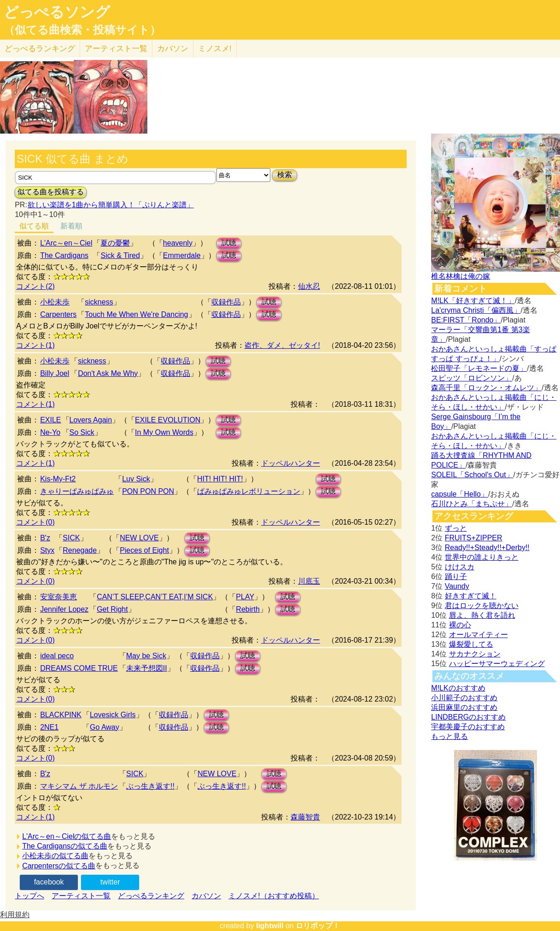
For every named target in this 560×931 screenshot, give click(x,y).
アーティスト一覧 (81, 896)
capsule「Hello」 (460, 494)
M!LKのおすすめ (458, 688)
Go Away (105, 727)
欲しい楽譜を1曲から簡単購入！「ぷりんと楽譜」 (111, 205)
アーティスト (116, 49)
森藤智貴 (305, 817)
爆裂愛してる (471, 644)
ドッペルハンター (291, 463)
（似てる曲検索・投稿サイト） (82, 30)
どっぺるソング (57, 12)
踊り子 (456, 577)
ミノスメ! (215, 49)
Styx (47, 550)
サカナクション (475, 654)
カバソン (173, 49)
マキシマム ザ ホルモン (79, 786)
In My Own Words (164, 432)
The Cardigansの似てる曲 (65, 846)
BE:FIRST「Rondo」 (466, 320)
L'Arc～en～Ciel (66, 243)
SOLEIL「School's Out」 (472, 475)
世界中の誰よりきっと (482, 557)
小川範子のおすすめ (464, 698)
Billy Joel (55, 373)
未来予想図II (147, 668)
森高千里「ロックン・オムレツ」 (486, 388)
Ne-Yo (50, 432)
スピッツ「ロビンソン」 (472, 378)
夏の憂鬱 (115, 243)
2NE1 (49, 727)
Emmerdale (182, 255)
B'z (45, 538)
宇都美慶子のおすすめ (468, 727)
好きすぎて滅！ (471, 596)
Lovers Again (91, 420)
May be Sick (146, 656)
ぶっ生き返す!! (150, 786)
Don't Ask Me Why (108, 373)
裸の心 (460, 625)
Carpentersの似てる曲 (59, 866)
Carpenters (58, 314)
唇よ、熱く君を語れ (482, 615)
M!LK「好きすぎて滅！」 (473, 301)
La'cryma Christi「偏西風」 (476, 310)
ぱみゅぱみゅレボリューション (249, 491)
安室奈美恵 (58, 597)
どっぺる (40, 49)
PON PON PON (148, 491)
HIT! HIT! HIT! (220, 479)
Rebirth (248, 609)
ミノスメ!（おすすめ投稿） (274, 896)
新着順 (71, 226)
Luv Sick (136, 479)
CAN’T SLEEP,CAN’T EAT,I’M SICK (155, 597)
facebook (49, 882)
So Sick (82, 432)
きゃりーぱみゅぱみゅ (77, 491)
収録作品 (226, 302)
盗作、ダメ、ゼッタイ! (282, 345)
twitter (110, 882)
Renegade (80, 550)
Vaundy (457, 586)
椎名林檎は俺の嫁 (461, 276)
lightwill (270, 926)
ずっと (456, 528)
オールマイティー (478, 635)
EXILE (50, 420)
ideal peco (57, 656)
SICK (71, 538)
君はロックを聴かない (482, 606)
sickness (99, 302)
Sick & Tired (120, 255)
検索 (285, 175)
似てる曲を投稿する (51, 192)
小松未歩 (55, 302)
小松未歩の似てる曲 (55, 856)
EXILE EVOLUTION (168, 420)
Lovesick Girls (113, 715)
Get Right (112, 609)
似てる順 (34, 226)
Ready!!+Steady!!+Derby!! (487, 547)
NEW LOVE (139, 538)
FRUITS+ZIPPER (474, 538)
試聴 (229, 243)
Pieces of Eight (144, 550)
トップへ (29, 896)
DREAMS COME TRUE (79, 668)
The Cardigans (64, 255)
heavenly (178, 243)
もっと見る (449, 736)
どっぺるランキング (151, 896)
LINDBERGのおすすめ (468, 717)
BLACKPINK (61, 715)
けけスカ (460, 567)
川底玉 (309, 581)
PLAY (245, 597)
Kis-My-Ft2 (58, 479)
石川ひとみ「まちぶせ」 (472, 504)
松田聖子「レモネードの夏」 (479, 368)
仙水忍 (309, 286)
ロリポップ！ (318, 926)
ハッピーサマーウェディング (497, 664)
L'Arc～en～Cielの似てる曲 (67, 836)
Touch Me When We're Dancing (136, 314)
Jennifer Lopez (64, 609)
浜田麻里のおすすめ (464, 707)
